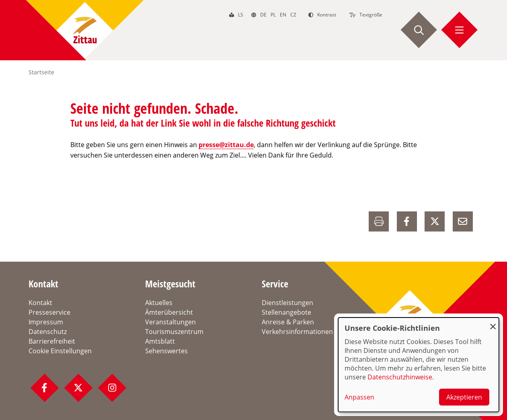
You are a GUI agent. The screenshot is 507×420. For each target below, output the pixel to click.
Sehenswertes (166, 351)
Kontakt (40, 303)
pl (273, 15)
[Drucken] (379, 221)
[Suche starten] (419, 30)
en (283, 15)
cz (293, 15)
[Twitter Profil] (78, 388)
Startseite (41, 72)
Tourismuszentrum (174, 332)
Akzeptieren (464, 397)
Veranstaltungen (170, 322)
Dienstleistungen (287, 303)
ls (241, 15)
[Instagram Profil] (112, 388)
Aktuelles (159, 303)
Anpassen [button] (359, 397)
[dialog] (419, 365)
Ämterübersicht (169, 312)
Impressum (46, 322)
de (263, 15)
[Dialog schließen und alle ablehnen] (493, 323)
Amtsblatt (160, 341)
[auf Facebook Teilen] (407, 221)
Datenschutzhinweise (400, 377)
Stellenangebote (286, 312)
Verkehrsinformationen (297, 332)
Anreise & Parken (288, 322)
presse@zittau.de (226, 145)
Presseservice (49, 312)
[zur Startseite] (85, 30)
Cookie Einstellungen (60, 351)
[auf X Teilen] (435, 221)
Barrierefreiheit (52, 341)
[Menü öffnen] (460, 30)
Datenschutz (48, 332)
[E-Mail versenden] (463, 221)
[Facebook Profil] (45, 388)
